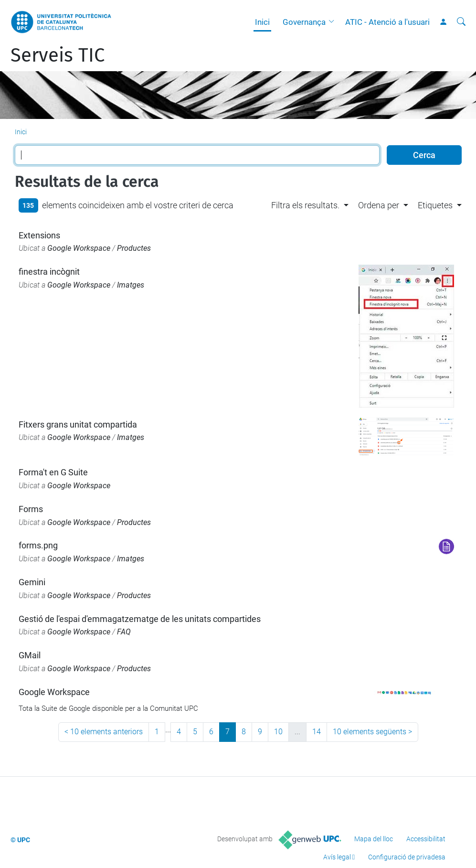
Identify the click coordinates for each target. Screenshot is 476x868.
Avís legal (337, 857)
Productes (134, 248)
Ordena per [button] (379, 205)
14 (317, 732)
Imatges (131, 285)
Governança (304, 22)
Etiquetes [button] (435, 205)
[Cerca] (461, 22)
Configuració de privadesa (407, 857)
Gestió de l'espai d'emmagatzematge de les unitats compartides (140, 619)
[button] (334, 22)
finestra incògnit (49, 272)
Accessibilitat (426, 839)
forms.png (38, 545)
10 (278, 732)
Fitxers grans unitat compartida (78, 424)
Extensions (39, 235)
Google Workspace (79, 248)
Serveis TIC (58, 55)
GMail (30, 655)
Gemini (32, 582)
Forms (31, 509)
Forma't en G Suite (53, 472)
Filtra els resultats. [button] (305, 205)
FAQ (124, 632)
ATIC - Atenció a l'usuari (387, 22)
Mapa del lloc (374, 839)
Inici (262, 22)
